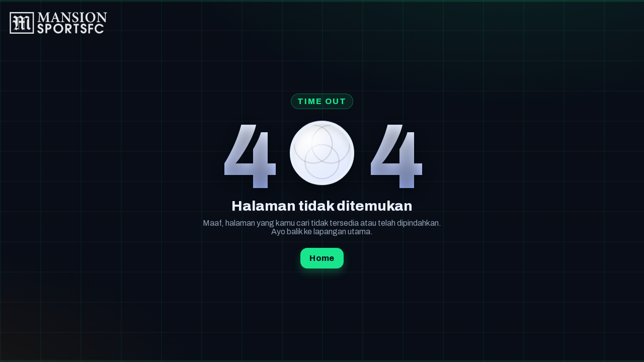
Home (322, 258)
